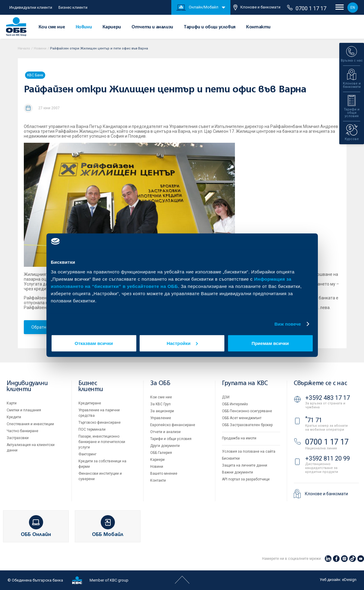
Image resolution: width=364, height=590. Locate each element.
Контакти (258, 27)
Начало (24, 48)
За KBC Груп (160, 404)
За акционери (162, 411)
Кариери (112, 27)
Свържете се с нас (320, 383)
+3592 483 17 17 (328, 398)
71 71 (314, 420)
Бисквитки (231, 458)
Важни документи (237, 472)
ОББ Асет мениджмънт (242, 418)
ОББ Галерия (161, 453)
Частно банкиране (22, 431)
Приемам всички (270, 343)
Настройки (182, 343)
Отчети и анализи (152, 27)
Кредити (14, 417)
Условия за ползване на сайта (249, 451)
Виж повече (288, 324)
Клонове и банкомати (257, 7)
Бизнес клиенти (73, 7)
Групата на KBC (245, 383)
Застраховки (18, 438)
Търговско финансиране (100, 423)
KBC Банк (35, 75)
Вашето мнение (164, 474)
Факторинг (87, 454)
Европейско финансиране (173, 425)
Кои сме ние (52, 27)
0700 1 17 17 (307, 8)
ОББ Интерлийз (235, 404)
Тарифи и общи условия (210, 27)
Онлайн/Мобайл (197, 8)
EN (353, 8)
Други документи (165, 446)
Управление (161, 418)
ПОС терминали (92, 429)
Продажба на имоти (239, 438)
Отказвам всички (94, 343)
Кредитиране (90, 403)
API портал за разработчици (246, 479)
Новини (84, 27)
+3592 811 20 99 (328, 458)
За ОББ (160, 383)
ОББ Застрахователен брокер (247, 425)
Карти (12, 403)
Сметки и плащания (24, 410)
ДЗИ (226, 397)
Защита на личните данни (245, 465)
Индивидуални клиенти (31, 7)
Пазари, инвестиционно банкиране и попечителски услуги (102, 442)
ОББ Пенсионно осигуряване (247, 411)
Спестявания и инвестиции (30, 424)
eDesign (349, 580)
